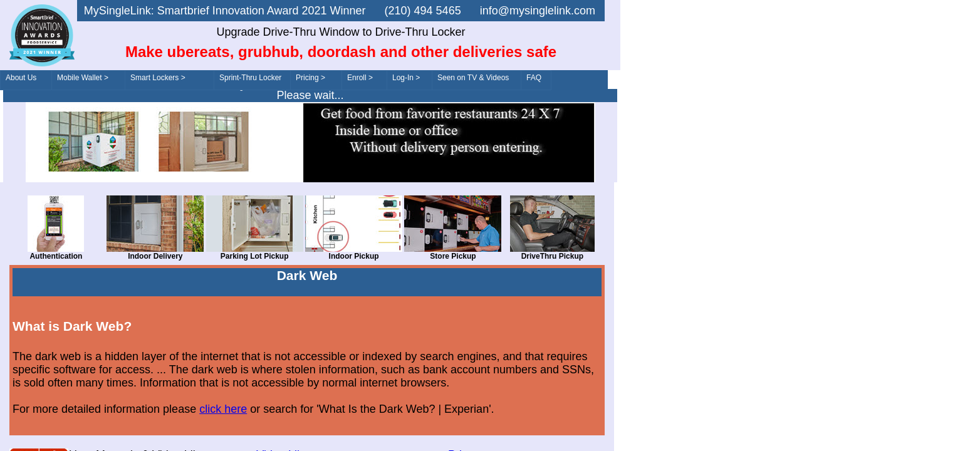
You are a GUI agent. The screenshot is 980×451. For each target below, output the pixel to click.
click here (223, 409)
